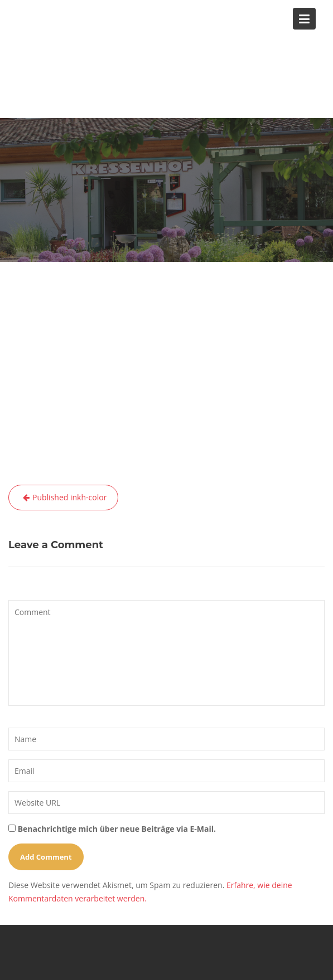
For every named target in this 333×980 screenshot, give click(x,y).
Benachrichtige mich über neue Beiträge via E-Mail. (117, 829)
